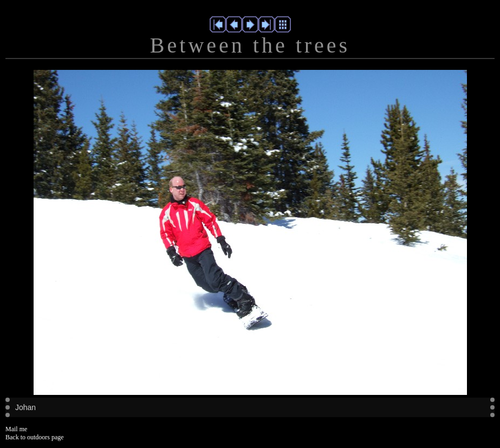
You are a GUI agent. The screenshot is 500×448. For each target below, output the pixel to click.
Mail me (16, 429)
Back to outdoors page (35, 437)
